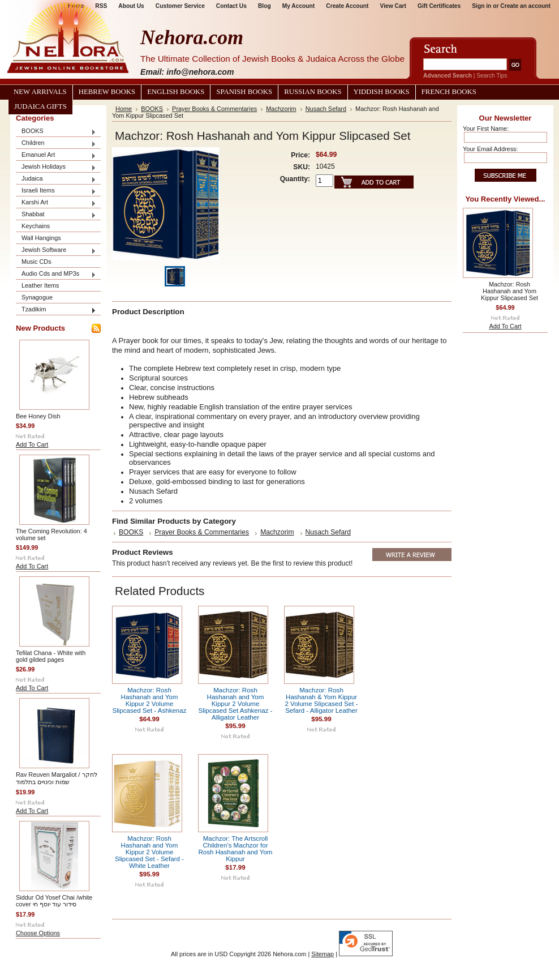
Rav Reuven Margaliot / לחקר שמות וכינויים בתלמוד (57, 778)
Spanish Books (244, 92)
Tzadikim (56, 310)
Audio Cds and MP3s (56, 274)
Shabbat (56, 215)
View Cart (393, 6)
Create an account (525, 6)
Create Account (347, 6)
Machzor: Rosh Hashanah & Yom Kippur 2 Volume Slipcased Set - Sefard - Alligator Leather (321, 700)
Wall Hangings (41, 238)
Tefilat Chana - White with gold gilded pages (51, 656)
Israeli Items (56, 191)
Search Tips (492, 76)
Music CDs (36, 262)
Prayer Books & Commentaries (214, 109)
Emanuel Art (56, 155)
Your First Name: (486, 129)
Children (56, 144)
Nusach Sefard (326, 109)
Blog (265, 6)
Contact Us (231, 6)
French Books (449, 92)
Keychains (36, 226)
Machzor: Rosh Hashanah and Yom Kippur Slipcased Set (509, 291)
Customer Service (180, 6)
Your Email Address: (491, 149)
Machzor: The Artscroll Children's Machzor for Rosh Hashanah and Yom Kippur (236, 849)
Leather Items (40, 285)
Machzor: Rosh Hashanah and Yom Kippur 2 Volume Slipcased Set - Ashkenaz (150, 700)
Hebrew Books (107, 92)
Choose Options (38, 933)
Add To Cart (32, 444)
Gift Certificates (439, 6)
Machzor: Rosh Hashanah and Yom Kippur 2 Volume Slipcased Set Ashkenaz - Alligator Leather (236, 704)
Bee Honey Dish (38, 416)
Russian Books (313, 92)
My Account (299, 6)
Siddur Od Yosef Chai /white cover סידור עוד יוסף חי (54, 901)
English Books (176, 92)
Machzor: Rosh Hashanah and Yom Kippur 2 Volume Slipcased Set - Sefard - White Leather (149, 852)
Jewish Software (56, 251)
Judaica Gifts (40, 106)
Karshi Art (56, 203)
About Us (131, 6)
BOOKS (56, 132)
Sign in (481, 6)
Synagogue (37, 297)
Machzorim (281, 109)
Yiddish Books (382, 92)
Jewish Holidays (56, 167)
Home (124, 109)
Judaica (56, 179)
